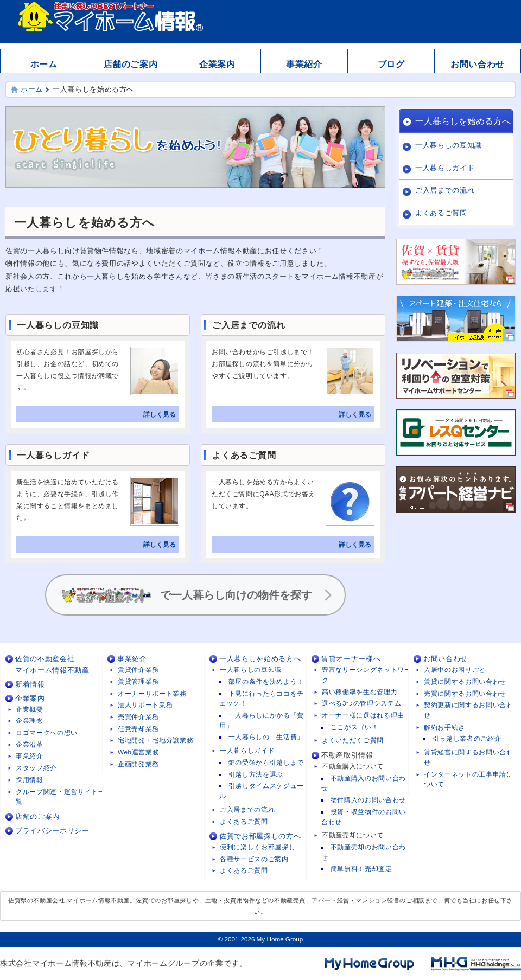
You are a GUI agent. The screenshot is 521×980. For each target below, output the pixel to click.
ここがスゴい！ (355, 727)
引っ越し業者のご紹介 (467, 738)
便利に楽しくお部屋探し (258, 847)
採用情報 (30, 780)
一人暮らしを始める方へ (463, 121)
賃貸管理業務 (138, 681)
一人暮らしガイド (445, 168)
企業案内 (217, 64)
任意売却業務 (138, 729)
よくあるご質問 (441, 213)
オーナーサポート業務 (152, 693)
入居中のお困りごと (455, 670)
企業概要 (30, 709)
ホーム (44, 64)
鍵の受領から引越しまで (266, 762)
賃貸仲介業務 (138, 670)
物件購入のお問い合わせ (368, 800)
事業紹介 (304, 64)
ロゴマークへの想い (47, 732)
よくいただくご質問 (353, 740)
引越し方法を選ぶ (256, 774)
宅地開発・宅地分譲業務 (155, 740)
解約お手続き (444, 727)
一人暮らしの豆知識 (449, 145)
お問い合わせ (478, 64)
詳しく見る (160, 414)
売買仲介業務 (138, 717)
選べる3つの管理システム (361, 703)
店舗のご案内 (131, 64)
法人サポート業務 (145, 705)
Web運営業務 (138, 752)
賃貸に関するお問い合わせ (465, 681)
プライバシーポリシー (52, 831)
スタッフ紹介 (36, 768)
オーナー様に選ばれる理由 (363, 715)
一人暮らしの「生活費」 (266, 737)
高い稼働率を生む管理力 (360, 692)
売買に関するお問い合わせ (465, 693)
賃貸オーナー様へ (351, 659)
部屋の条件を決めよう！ (266, 681)
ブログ (391, 64)
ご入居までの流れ (445, 190)
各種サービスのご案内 (254, 859)
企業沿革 (30, 744)
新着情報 (30, 684)
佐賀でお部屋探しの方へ (260, 836)
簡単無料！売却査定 (361, 869)
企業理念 (30, 720)
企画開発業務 (138, 764)
